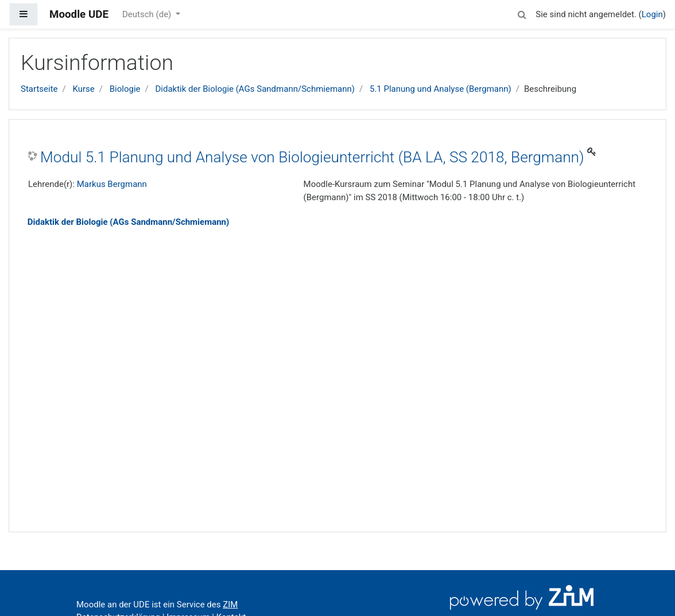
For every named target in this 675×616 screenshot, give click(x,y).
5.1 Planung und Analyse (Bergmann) (441, 89)
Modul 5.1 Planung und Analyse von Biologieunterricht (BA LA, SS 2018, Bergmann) (312, 157)
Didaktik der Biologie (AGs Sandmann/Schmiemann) (255, 89)
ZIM (230, 605)
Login (652, 14)
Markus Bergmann (112, 184)
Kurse (83, 89)
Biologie (125, 89)
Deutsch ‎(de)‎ (148, 14)
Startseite (39, 89)
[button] (522, 13)
